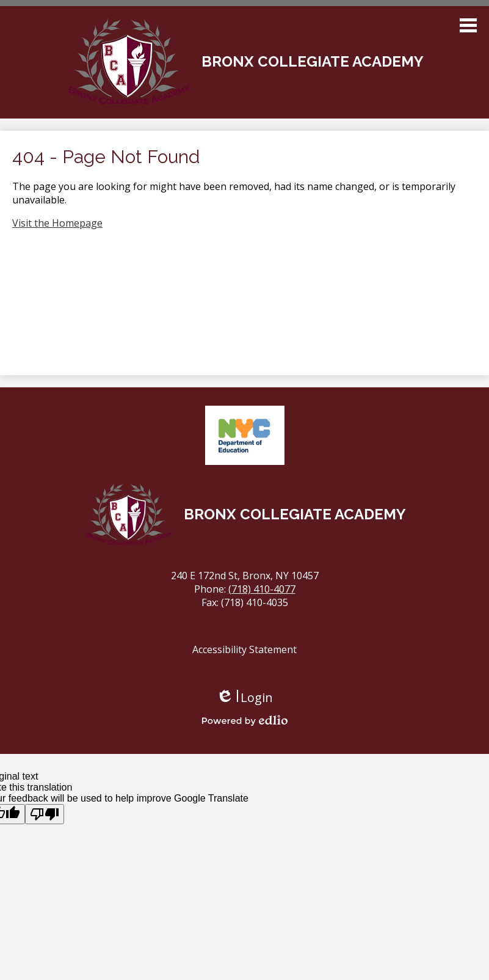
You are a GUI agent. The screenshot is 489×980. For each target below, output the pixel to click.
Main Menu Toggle (468, 25)
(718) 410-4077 (262, 589)
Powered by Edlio (245, 720)
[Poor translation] (45, 814)
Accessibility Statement (245, 649)
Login (245, 697)
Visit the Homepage (57, 223)
